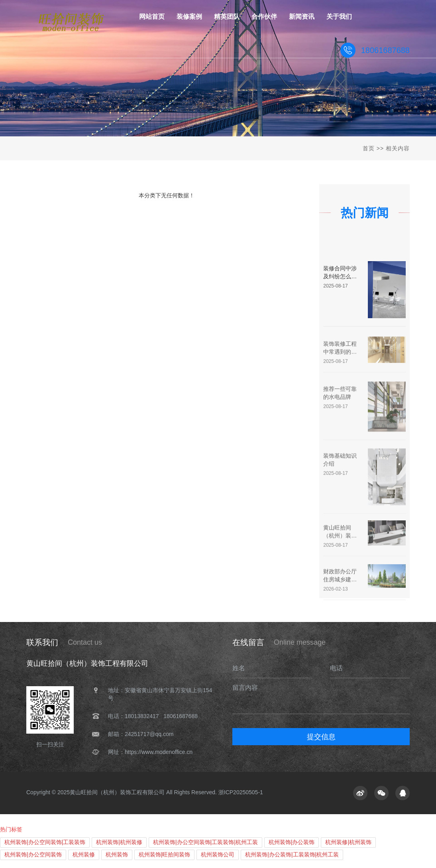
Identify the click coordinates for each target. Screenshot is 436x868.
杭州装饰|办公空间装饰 (33, 854)
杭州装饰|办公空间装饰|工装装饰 (45, 842)
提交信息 (321, 737)
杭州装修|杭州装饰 (348, 842)
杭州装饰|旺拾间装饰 (165, 854)
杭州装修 (84, 854)
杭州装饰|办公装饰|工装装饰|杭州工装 (292, 854)
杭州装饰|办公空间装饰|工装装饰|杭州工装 (205, 842)
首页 (369, 148)
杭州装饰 (117, 854)
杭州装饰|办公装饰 (292, 842)
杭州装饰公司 (218, 854)
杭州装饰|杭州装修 (119, 842)
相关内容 (398, 148)
